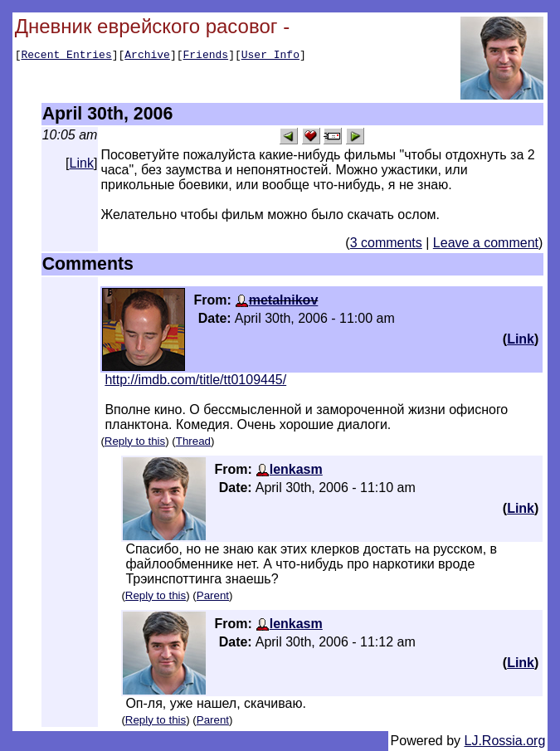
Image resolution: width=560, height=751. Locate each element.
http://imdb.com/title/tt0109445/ (195, 380)
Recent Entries (66, 56)
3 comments (386, 243)
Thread (193, 441)
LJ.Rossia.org (505, 741)
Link (82, 163)
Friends (206, 56)
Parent (213, 595)
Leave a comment (486, 243)
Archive (147, 56)
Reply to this (135, 441)
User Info (270, 56)
